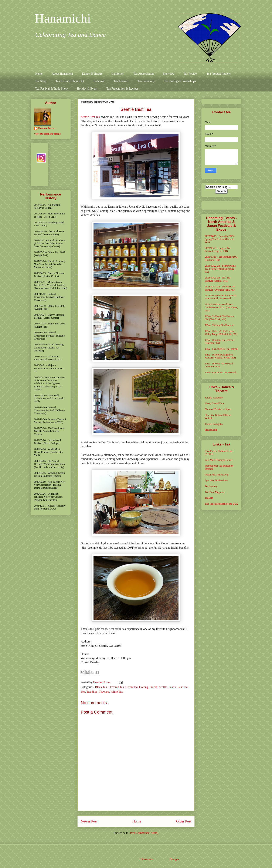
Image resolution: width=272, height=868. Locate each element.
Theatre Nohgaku (214, 424)
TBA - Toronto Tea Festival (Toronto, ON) (219, 365)
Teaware (104, 692)
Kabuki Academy (214, 398)
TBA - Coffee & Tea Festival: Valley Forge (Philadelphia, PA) (221, 333)
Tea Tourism (121, 81)
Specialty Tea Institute (216, 480)
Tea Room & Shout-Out (70, 81)
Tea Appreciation (143, 74)
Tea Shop (41, 81)
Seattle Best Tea (90, 117)
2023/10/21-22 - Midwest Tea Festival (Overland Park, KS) (220, 288)
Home (39, 74)
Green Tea (131, 687)
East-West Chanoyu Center (219, 460)
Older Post (184, 821)
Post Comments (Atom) (144, 833)
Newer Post (89, 821)
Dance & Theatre (92, 74)
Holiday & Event (87, 89)
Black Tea (101, 687)
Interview (169, 74)
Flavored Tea (116, 687)
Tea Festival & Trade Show (52, 89)
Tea (83, 692)
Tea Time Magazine (215, 492)
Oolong (144, 687)
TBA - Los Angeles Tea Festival (221, 349)
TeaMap (209, 498)
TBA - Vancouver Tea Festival (220, 373)
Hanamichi (63, 18)
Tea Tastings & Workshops (180, 81)
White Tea (117, 692)
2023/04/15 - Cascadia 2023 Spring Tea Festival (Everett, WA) (220, 239)
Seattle (163, 687)
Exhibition (118, 74)
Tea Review (190, 74)
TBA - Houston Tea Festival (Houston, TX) (219, 341)
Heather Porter (102, 682)
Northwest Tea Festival (217, 475)
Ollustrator (147, 859)
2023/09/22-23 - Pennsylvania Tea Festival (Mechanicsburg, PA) (220, 269)
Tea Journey (211, 486)
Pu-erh (154, 687)
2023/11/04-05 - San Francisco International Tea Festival (221, 297)
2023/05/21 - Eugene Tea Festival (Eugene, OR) (218, 250)
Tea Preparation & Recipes (122, 89)
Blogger (174, 859)
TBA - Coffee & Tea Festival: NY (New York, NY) (220, 318)
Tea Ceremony (146, 81)
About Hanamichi (62, 74)
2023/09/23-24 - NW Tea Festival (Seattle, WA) (218, 279)
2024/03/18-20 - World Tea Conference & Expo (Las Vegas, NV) (221, 308)
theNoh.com (211, 430)
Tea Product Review (219, 74)
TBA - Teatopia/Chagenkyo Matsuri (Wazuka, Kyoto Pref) (220, 356)
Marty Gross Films (215, 403)
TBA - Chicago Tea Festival (219, 325)
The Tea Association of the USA (221, 504)
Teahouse (99, 81)
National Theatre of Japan (218, 409)
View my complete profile (47, 134)
